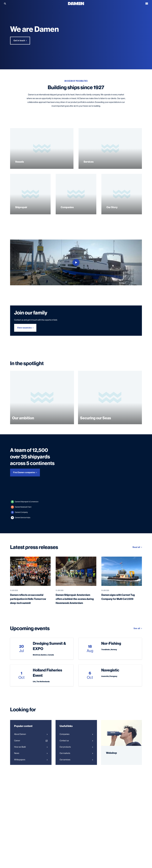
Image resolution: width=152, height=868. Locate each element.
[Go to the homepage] (76, 3)
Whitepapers (31, 776)
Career (31, 757)
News (31, 770)
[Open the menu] (147, 4)
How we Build (31, 764)
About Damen (31, 751)
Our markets (76, 770)
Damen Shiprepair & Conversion (25, 518)
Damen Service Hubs (21, 534)
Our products (76, 764)
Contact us (76, 757)
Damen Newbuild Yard (21, 524)
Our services (76, 776)
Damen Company (19, 529)
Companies (76, 751)
